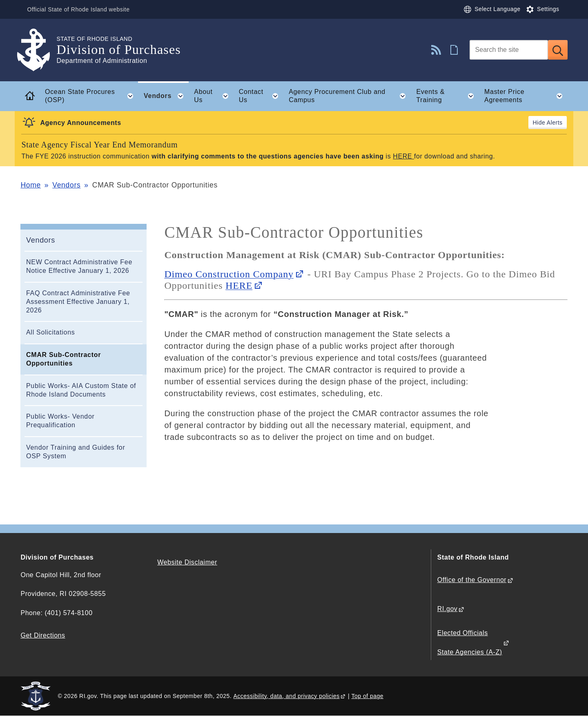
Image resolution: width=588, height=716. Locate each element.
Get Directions (43, 635)
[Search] (509, 50)
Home (30, 185)
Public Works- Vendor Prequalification (60, 421)
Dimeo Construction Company (229, 274)
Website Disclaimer (187, 562)
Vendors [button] (166, 96)
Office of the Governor (472, 580)
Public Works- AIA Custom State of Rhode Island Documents (81, 390)
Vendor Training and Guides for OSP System (76, 452)
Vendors (66, 185)
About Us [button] (214, 96)
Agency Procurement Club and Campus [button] (350, 96)
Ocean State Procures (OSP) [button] (91, 96)
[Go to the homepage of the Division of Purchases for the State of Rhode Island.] (38, 50)
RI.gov (448, 609)
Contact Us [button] (261, 96)
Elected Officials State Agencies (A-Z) (470, 642)
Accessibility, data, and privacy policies (287, 696)
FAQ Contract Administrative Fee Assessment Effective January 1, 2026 (78, 302)
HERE (402, 156)
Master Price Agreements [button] (526, 96)
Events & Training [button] (447, 96)
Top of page (367, 696)
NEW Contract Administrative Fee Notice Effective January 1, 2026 (79, 266)
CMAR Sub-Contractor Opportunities (63, 359)
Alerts (555, 123)
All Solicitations (51, 332)
